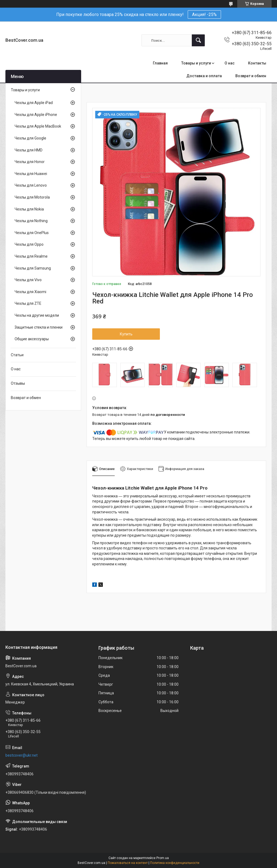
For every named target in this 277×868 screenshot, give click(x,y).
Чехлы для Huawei (31, 174)
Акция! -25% (204, 14)
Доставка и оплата (204, 76)
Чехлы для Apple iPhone (36, 115)
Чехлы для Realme (31, 256)
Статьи (17, 355)
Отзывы (18, 383)
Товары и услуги (196, 63)
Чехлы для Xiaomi (30, 292)
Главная (160, 63)
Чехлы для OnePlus (32, 233)
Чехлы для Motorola (32, 197)
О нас (230, 63)
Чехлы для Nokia (29, 209)
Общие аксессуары (32, 339)
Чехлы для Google (30, 138)
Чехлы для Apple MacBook (38, 126)
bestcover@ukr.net (22, 755)
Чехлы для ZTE (28, 303)
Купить (126, 334)
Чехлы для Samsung (33, 268)
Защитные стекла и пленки (39, 327)
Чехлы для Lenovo (31, 185)
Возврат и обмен (251, 76)
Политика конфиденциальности (175, 863)
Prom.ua (163, 858)
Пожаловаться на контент (128, 863)
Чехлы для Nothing (31, 221)
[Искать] (198, 40)
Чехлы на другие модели (37, 315)
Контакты (257, 63)
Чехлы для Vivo (28, 280)
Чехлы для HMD (29, 150)
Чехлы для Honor (30, 162)
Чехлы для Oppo (29, 244)
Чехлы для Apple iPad (34, 103)
